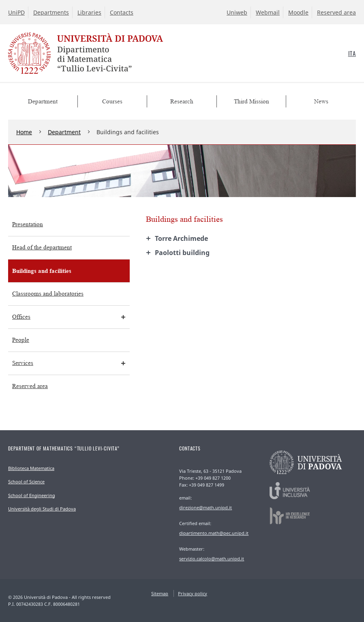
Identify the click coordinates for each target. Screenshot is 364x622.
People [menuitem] (21, 340)
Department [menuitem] (43, 102)
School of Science (26, 482)
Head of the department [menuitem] (42, 248)
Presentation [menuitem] (28, 224)
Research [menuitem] (182, 102)
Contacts (122, 12)
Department (64, 132)
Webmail (268, 12)
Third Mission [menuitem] (252, 102)
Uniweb (237, 12)
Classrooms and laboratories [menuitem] (48, 294)
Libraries (89, 12)
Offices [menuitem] (21, 317)
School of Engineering (32, 495)
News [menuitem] (321, 102)
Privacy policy (193, 593)
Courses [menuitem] (112, 102)
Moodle (298, 12)
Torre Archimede (181, 238)
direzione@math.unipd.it (206, 507)
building (182, 253)
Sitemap (160, 593)
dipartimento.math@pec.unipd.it (214, 533)
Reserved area (336, 12)
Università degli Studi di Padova (42, 509)
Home (24, 132)
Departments (51, 12)
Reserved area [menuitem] (30, 386)
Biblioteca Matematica (31, 468)
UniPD (16, 12)
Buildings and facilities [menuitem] (42, 271)
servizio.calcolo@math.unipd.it (212, 559)
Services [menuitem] (23, 363)
